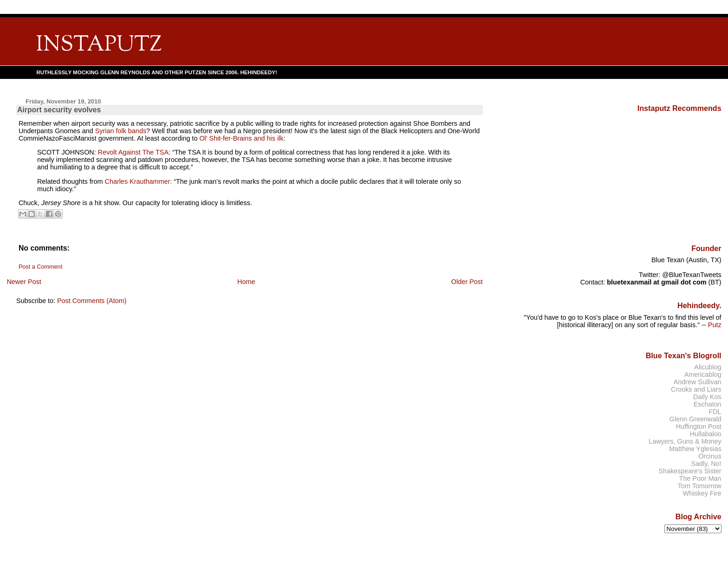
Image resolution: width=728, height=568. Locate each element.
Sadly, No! (706, 464)
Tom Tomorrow (700, 486)
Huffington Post (699, 426)
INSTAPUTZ (99, 45)
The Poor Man (700, 478)
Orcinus (710, 456)
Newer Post (24, 282)
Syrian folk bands (121, 131)
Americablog (703, 374)
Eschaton (708, 404)
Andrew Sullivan (698, 382)
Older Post (467, 282)
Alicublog (708, 367)
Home (246, 282)
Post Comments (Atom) (92, 301)
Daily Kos (707, 397)
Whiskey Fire (702, 493)
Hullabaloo (706, 434)
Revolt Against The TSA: (134, 152)
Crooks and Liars (696, 389)
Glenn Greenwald (695, 419)
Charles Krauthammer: (138, 181)
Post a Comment (40, 267)
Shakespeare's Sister (690, 471)
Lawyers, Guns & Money (685, 441)
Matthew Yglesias (695, 449)
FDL (715, 412)
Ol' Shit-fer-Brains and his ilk (241, 138)
